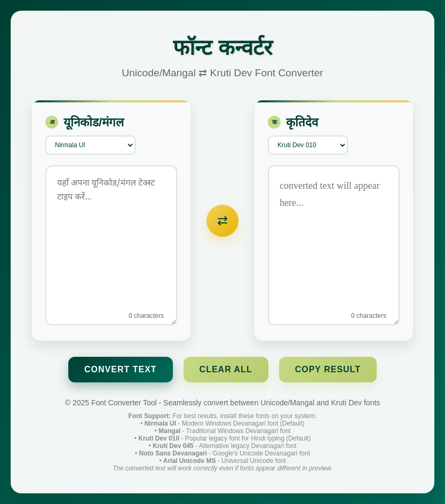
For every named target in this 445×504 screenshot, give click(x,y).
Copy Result (328, 369)
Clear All (226, 369)
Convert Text (121, 369)
